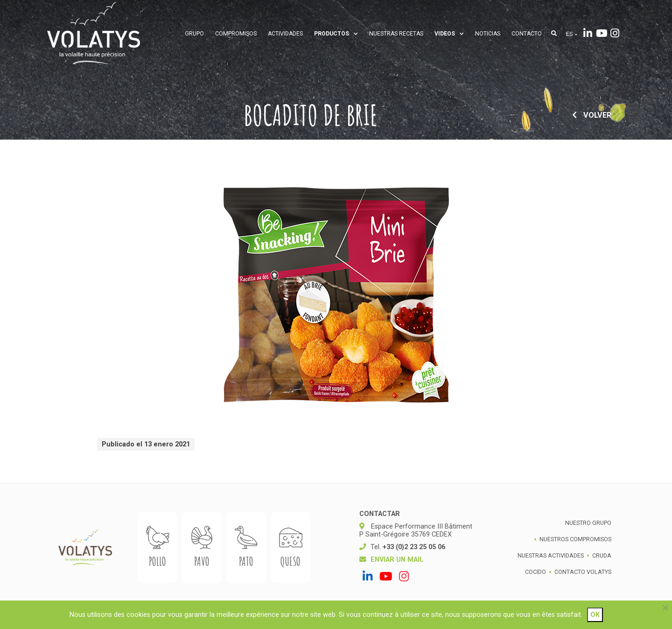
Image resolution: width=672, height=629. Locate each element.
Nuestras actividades (551, 555)
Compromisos (236, 34)
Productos (336, 34)
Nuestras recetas (396, 34)
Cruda (602, 555)
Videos (449, 34)
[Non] (665, 608)
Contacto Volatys (583, 572)
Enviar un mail (397, 560)
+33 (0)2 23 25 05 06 (414, 547)
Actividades (285, 34)
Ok (595, 615)
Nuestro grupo (588, 523)
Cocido (535, 572)
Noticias (488, 34)
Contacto (527, 34)
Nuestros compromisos (575, 539)
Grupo (194, 34)
